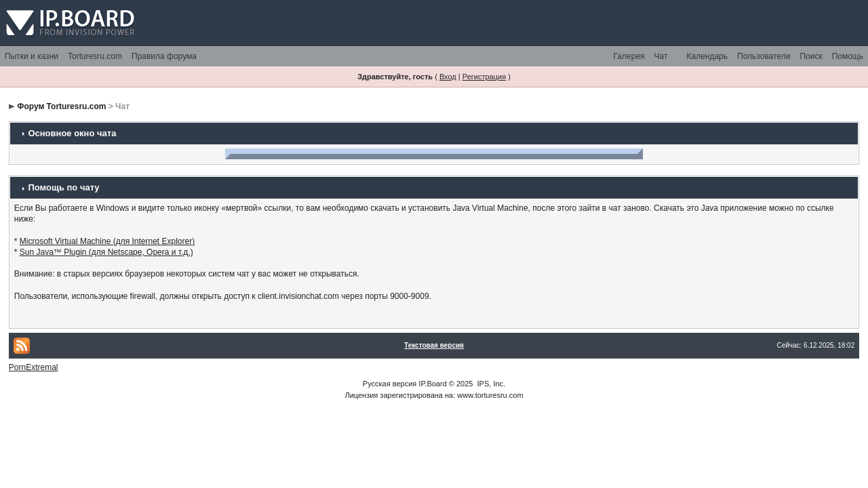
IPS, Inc (491, 384)
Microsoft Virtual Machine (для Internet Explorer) (107, 241)
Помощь (848, 56)
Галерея (629, 56)
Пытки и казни (32, 56)
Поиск (811, 56)
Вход (448, 77)
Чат (661, 56)
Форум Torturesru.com (61, 106)
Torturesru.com (95, 56)
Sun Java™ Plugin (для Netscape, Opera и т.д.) (106, 252)
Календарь (707, 56)
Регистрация (484, 77)
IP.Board (432, 384)
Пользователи (764, 56)
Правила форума (164, 56)
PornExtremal (34, 367)
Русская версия (390, 384)
